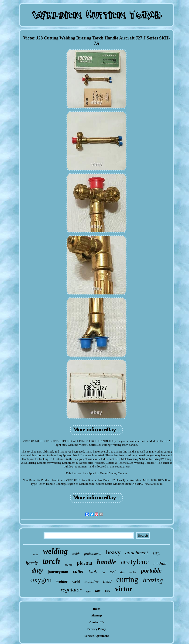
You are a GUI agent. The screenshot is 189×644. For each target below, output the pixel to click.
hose (108, 591)
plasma (84, 563)
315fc (156, 554)
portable (151, 571)
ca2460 (69, 565)
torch (51, 561)
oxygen (41, 580)
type (88, 591)
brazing (153, 580)
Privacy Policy (97, 629)
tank (93, 571)
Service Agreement (96, 636)
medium (160, 563)
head (107, 581)
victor (124, 589)
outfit (36, 554)
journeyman (58, 572)
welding (55, 551)
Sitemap (97, 615)
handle (106, 562)
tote (98, 591)
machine (91, 582)
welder (62, 581)
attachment (137, 553)
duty (37, 570)
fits (103, 572)
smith (76, 554)
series (133, 572)
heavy (113, 552)
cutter (79, 571)
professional (93, 554)
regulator (71, 590)
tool (113, 572)
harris (32, 563)
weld (76, 582)
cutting (127, 579)
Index (97, 609)
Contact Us (97, 622)
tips (122, 572)
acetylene (135, 562)
